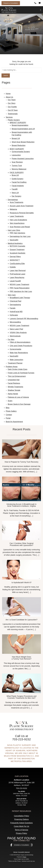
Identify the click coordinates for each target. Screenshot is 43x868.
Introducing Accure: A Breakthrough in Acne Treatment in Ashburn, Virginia (21, 505)
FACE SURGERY (17, 173)
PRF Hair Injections (17, 233)
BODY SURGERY (17, 149)
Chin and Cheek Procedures (21, 346)
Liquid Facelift (15, 281)
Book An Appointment (14, 422)
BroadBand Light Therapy (20, 298)
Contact (9, 415)
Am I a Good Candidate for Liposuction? (21, 620)
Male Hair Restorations (19, 353)
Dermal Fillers (15, 257)
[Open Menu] (41, 10)
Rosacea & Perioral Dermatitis (22, 213)
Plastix (25, 857)
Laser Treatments (17, 216)
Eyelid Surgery (18, 179)
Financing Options (21, 819)
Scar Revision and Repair (20, 227)
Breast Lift (16, 138)
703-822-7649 (21, 805)
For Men (11, 340)
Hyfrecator (14, 315)
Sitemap (15, 852)
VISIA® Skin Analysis (18, 333)
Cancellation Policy (21, 816)
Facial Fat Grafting (19, 182)
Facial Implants (18, 186)
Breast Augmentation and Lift (23, 129)
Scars (10, 401)
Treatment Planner (15, 363)
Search (6, 75)
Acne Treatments (16, 202)
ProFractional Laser (18, 274)
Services (9, 117)
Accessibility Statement (24, 852)
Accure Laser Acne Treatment (21, 206)
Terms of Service (21, 830)
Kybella (13, 267)
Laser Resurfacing (17, 278)
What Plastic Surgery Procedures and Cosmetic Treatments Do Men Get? (21, 697)
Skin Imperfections (17, 223)
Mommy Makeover (19, 169)
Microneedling (15, 322)
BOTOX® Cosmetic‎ (17, 246)
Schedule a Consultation (22, 845)
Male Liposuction (16, 360)
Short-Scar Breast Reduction (23, 142)
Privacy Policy (21, 833)
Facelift (15, 189)
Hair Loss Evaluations (18, 220)
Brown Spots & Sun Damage (19, 404)
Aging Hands (13, 394)
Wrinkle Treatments (15, 387)
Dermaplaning (15, 305)
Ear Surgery (16, 196)
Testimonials (13, 114)
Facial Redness (14, 383)
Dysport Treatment (17, 250)
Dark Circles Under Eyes (18, 369)
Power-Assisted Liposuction (23, 159)
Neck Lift (15, 193)
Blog (8, 408)
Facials (13, 308)
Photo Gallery (11, 411)
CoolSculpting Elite (17, 264)
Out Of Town (13, 110)
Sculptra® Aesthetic (18, 253)
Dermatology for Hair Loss (20, 236)
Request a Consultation (11, 3)
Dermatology (13, 200)
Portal (8, 418)
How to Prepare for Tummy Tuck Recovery (21, 462)
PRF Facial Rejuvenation (20, 288)
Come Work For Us (22, 826)
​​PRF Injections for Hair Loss (21, 291)
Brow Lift (15, 175)
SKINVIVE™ (15, 260)
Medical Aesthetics (15, 243)
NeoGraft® (14, 240)
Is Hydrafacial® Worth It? (22, 583)
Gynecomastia (15, 349)
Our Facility (12, 107)
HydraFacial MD (16, 312)
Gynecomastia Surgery (21, 152)
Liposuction (16, 155)
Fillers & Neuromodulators (20, 342)
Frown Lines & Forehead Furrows (21, 373)
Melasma (13, 209)
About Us (9, 97)
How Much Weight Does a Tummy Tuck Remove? (21, 658)
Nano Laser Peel (16, 329)
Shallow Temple (14, 390)
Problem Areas (12, 367)
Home (8, 94)
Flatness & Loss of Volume (18, 397)
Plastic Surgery (14, 120)
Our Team (12, 100)
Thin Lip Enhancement (17, 376)
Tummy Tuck (17, 166)
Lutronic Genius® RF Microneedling (24, 319)
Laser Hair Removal (18, 271)
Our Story (12, 103)
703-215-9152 (21, 739)
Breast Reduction (19, 145)
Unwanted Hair (14, 380)
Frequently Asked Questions (21, 823)
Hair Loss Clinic (14, 230)
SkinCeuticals (15, 336)
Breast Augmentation (20, 125)
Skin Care (12, 295)
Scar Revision (17, 162)
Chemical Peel (15, 301)
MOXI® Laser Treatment (19, 284)
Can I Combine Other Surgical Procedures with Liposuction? (21, 544)
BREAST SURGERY (18, 123)
